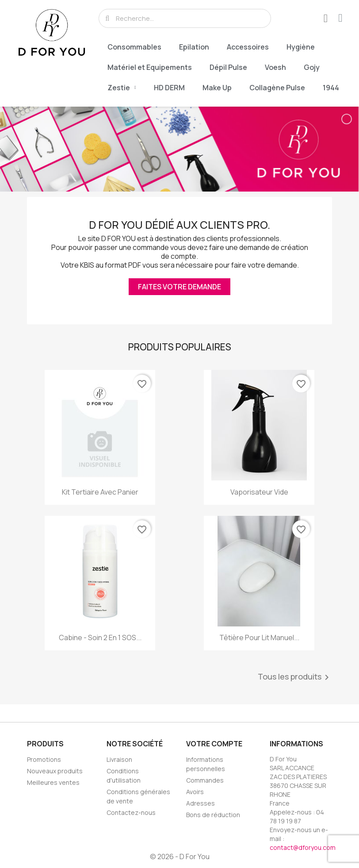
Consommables (134, 47)
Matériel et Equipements (150, 67)
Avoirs (195, 792)
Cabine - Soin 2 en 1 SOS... (100, 638)
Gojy (312, 67)
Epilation (194, 47)
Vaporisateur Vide (259, 492)
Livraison (119, 759)
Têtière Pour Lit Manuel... (259, 638)
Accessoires (248, 47)
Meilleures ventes (53, 782)
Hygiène (301, 47)
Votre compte (214, 744)
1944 (331, 88)
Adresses (201, 803)
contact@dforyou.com (303, 847)
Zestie (122, 88)
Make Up (217, 88)
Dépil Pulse (228, 67)
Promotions (44, 759)
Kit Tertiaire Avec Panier (100, 492)
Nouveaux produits (55, 771)
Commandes (205, 780)
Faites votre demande (179, 287)
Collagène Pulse (277, 88)
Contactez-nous (131, 812)
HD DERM (169, 88)
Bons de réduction (213, 815)
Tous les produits (295, 677)
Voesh (275, 67)
